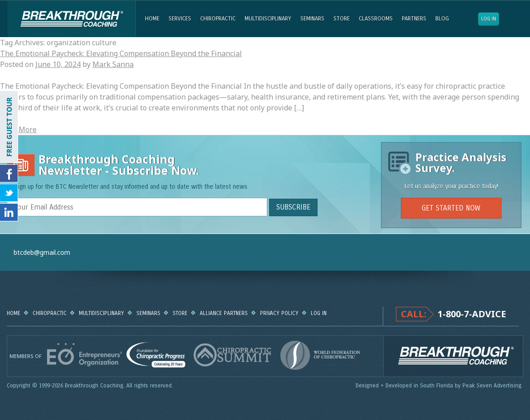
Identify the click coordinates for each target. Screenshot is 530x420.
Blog (442, 19)
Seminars (312, 19)
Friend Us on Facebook (9, 173)
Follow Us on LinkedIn (9, 212)
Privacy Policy (279, 313)
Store (342, 19)
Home (152, 19)
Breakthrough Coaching (71, 19)
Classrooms (376, 19)
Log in (489, 19)
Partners (414, 19)
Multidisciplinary (268, 19)
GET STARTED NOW (451, 208)
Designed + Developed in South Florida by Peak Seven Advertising (439, 386)
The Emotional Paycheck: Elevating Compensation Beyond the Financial (121, 53)
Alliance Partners (224, 313)
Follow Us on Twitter (9, 193)
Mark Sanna (113, 64)
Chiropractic (218, 19)
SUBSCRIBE (293, 207)
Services (180, 19)
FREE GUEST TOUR (9, 127)
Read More (18, 129)
